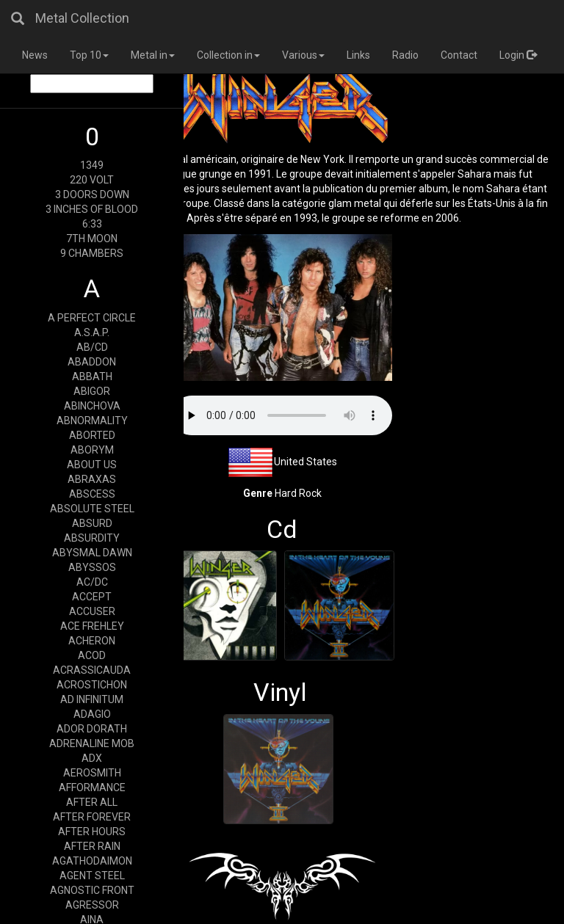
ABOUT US (92, 465)
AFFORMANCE (92, 787)
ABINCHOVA (92, 406)
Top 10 (89, 55)
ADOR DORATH (92, 729)
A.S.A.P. (92, 332)
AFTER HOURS (92, 832)
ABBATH (92, 376)
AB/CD (92, 347)
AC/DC (92, 582)
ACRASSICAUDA (92, 670)
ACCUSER (92, 611)
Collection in (228, 55)
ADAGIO (92, 714)
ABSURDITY (92, 538)
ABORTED (92, 435)
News (35, 55)
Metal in (153, 55)
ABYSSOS (92, 567)
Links (358, 55)
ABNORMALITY (92, 421)
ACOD (92, 655)
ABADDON (92, 362)
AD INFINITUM (92, 699)
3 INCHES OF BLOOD (92, 209)
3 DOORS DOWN (92, 194)
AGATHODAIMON (92, 861)
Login (518, 55)
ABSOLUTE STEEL (92, 509)
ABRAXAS (92, 479)
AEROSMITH (92, 773)
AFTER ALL (92, 802)
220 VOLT (92, 180)
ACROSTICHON (92, 685)
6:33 (92, 224)
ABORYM (92, 450)
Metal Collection (82, 18)
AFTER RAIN (92, 846)
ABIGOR (92, 391)
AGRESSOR (92, 905)
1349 (92, 165)
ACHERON (92, 641)
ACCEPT (92, 597)
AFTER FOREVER (92, 817)
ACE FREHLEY (92, 626)
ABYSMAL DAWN (92, 553)
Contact (459, 55)
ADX (92, 758)
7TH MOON (92, 239)
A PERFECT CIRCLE (92, 318)
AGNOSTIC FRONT (92, 890)
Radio (405, 55)
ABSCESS (92, 494)
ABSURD (92, 523)
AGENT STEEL (92, 876)
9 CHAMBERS (92, 253)
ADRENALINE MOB (92, 743)
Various (303, 55)
